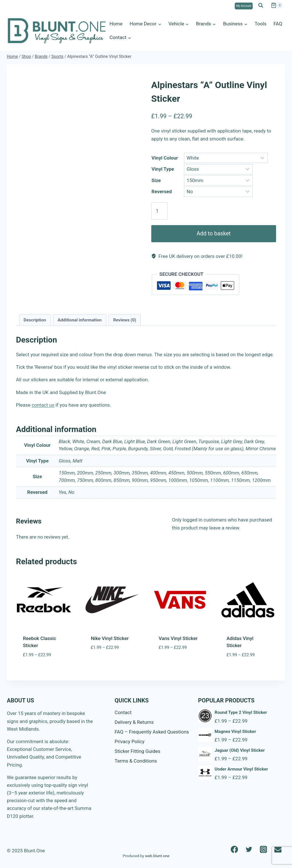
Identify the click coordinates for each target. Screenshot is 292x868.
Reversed (162, 191)
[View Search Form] (261, 5)
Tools (261, 24)
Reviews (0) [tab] (124, 320)
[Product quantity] (159, 211)
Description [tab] (35, 320)
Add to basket (214, 234)
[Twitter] (249, 849)
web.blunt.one (157, 856)
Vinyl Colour (165, 158)
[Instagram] (263, 849)
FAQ (278, 24)
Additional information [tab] (79, 320)
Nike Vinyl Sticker (110, 638)
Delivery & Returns (134, 722)
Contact (123, 712)
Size (156, 180)
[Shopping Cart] (277, 5)
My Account (244, 6)
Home (116, 24)
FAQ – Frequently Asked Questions (152, 732)
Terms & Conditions (136, 761)
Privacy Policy (129, 741)
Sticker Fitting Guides (137, 751)
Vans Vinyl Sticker (178, 638)
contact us (43, 405)
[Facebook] (234, 849)
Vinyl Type (163, 169)
